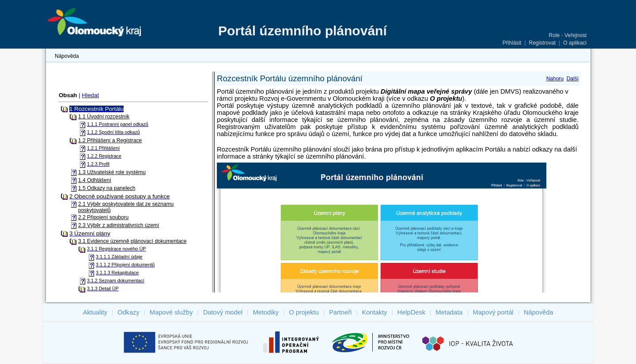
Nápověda (67, 56)
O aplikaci (575, 43)
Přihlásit (512, 43)
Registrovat (542, 43)
